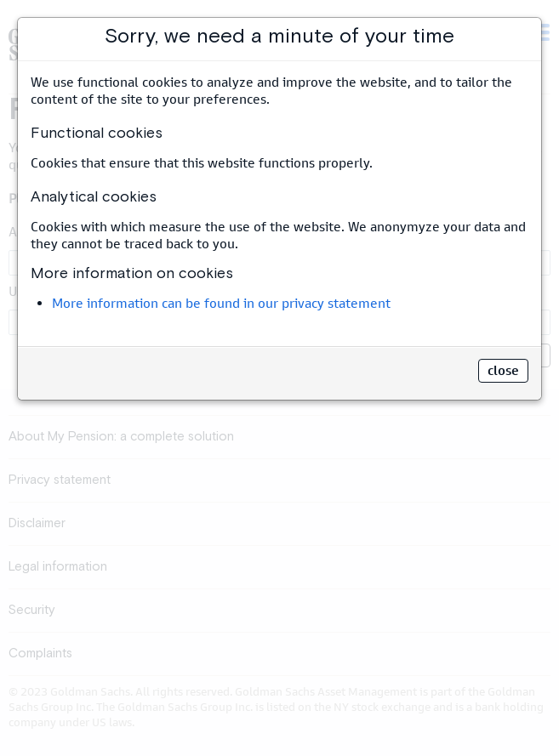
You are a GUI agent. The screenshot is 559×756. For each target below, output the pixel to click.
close (503, 370)
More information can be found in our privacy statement (221, 303)
